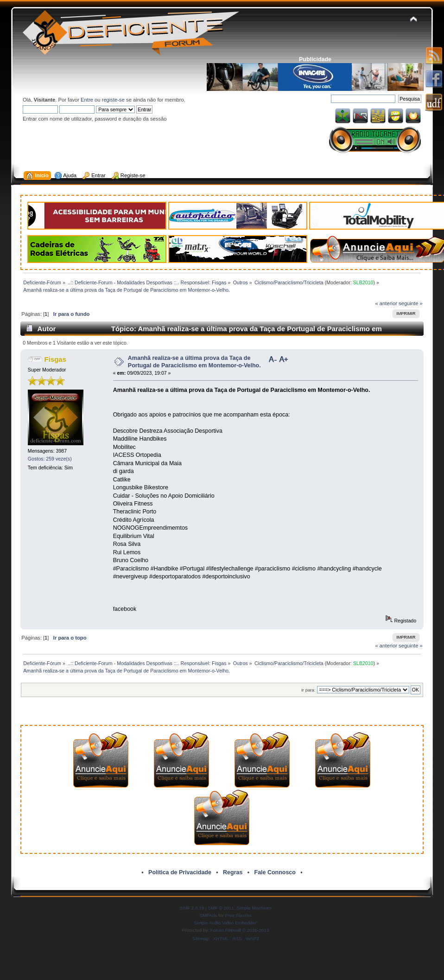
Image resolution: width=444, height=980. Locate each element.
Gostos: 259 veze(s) (50, 459)
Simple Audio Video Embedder (225, 923)
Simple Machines (254, 908)
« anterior (386, 303)
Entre (87, 100)
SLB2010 (363, 282)
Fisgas (55, 359)
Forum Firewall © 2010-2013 (240, 930)
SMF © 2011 (221, 908)
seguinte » (411, 303)
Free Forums (238, 915)
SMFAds (209, 915)
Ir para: (308, 690)
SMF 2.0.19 (192, 908)
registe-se (113, 100)
